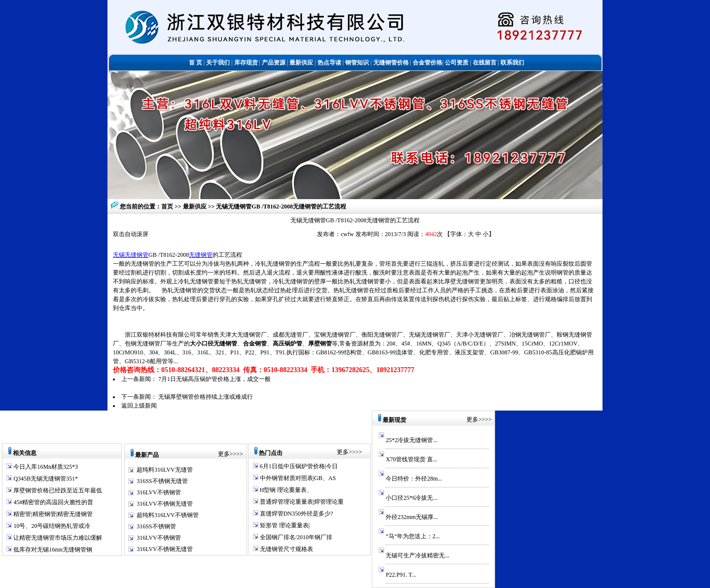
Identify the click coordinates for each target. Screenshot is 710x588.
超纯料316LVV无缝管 (165, 470)
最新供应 (195, 207)
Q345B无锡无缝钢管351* (45, 479)
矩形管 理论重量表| (284, 525)
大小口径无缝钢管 (213, 344)
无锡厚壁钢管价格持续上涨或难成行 (206, 397)
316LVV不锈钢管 (159, 492)
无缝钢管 (201, 255)
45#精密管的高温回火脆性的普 (53, 502)
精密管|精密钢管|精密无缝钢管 (52, 514)
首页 (167, 207)
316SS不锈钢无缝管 (162, 481)
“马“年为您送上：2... (413, 536)
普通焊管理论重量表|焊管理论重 (301, 502)
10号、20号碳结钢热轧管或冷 (51, 526)
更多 (224, 454)
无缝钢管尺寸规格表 (286, 549)
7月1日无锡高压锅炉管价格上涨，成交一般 (214, 379)
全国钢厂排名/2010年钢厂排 (295, 537)
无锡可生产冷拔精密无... (417, 555)
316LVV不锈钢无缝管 (165, 504)
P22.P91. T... (401, 575)
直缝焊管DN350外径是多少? (296, 514)
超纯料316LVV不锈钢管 (168, 515)
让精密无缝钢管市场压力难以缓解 (57, 538)
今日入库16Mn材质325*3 (45, 467)
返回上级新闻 (139, 406)
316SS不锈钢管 (156, 526)
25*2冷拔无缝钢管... (411, 440)
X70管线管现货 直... (411, 459)
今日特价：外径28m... (414, 479)
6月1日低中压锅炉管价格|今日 (298, 466)
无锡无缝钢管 (131, 255)
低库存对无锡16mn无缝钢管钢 (52, 550)
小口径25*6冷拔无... (411, 498)
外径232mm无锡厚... (412, 517)
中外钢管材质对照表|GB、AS (297, 478)
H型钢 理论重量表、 (286, 490)
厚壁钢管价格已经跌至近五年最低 (57, 490)
